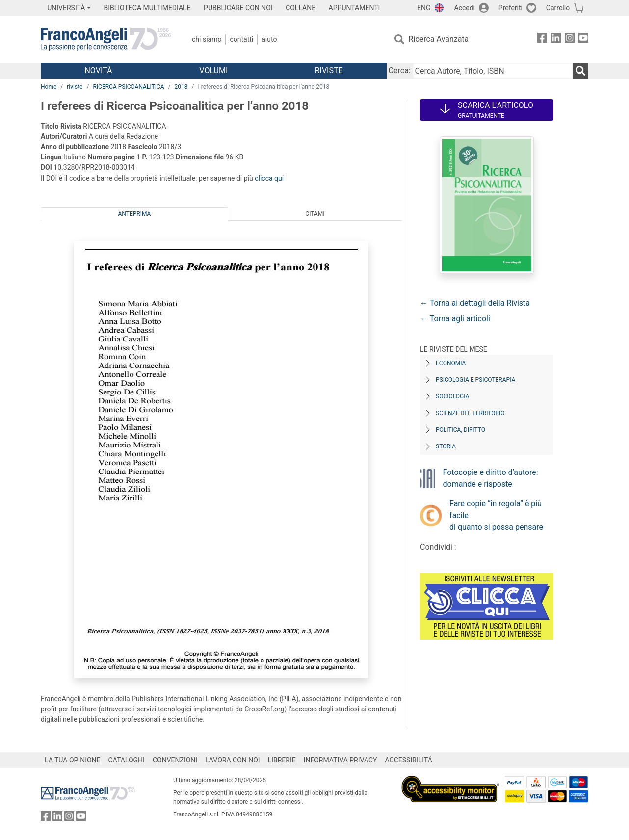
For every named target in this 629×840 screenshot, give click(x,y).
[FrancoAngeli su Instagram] (570, 39)
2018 (181, 87)
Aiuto (269, 39)
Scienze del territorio (470, 413)
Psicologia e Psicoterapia (475, 380)
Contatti (241, 39)
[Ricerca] (580, 71)
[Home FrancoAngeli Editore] (106, 39)
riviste (75, 87)
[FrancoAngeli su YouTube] (583, 39)
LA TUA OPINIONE (73, 760)
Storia (446, 446)
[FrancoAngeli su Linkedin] (556, 39)
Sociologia (452, 396)
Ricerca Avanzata (439, 39)
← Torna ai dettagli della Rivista (475, 303)
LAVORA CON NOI (233, 760)
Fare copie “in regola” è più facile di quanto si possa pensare (496, 515)
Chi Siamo (207, 39)
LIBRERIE (282, 760)
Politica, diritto (460, 430)
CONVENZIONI (175, 760)
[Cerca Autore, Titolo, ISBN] (493, 71)
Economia (451, 363)
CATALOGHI (127, 760)
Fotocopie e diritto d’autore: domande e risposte (491, 478)
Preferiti (511, 8)
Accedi (464, 8)
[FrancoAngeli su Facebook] (542, 39)
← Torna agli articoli (455, 319)
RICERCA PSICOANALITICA (128, 87)
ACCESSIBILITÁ (409, 760)
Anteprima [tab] (135, 214)
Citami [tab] (315, 214)
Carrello (558, 8)
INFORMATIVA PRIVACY (341, 760)
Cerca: (400, 70)
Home (49, 87)
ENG (424, 8)
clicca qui (269, 178)
